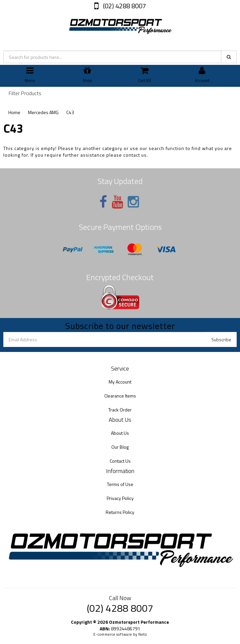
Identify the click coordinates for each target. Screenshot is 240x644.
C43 (70, 112)
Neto (143, 634)
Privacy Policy (120, 498)
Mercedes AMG (43, 112)
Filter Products (25, 93)
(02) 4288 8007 (124, 6)
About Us (120, 433)
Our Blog (120, 447)
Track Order (120, 410)
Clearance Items (120, 396)
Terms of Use (120, 484)
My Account (120, 382)
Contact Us (120, 461)
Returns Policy (120, 512)
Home (14, 112)
